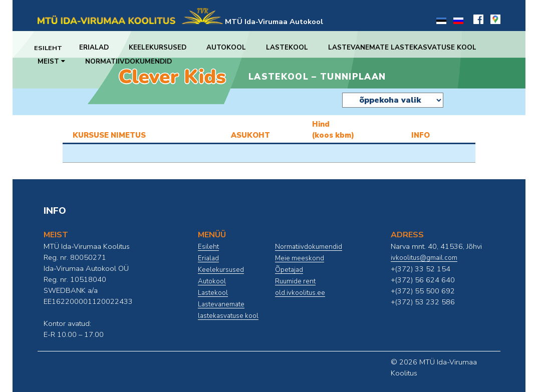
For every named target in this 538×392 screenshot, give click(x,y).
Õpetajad (289, 270)
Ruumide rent (295, 281)
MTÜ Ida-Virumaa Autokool (274, 22)
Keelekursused (165, 48)
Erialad (101, 48)
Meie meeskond (300, 258)
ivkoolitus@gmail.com (424, 258)
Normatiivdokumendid (128, 62)
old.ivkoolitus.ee (300, 293)
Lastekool (294, 48)
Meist (51, 62)
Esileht (52, 48)
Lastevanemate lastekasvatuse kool (409, 48)
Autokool (233, 48)
